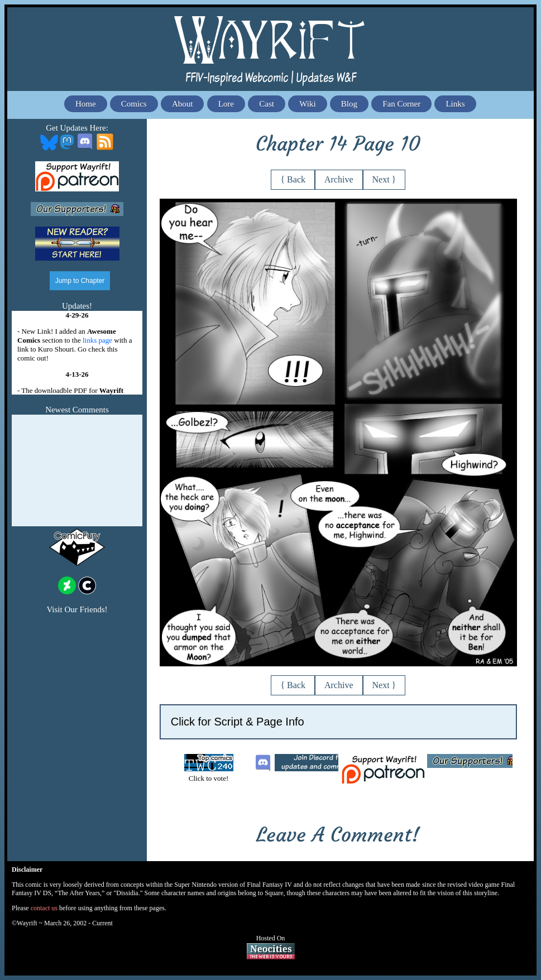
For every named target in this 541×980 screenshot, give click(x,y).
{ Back (293, 179)
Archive (339, 179)
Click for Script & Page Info (238, 722)
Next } (384, 179)
